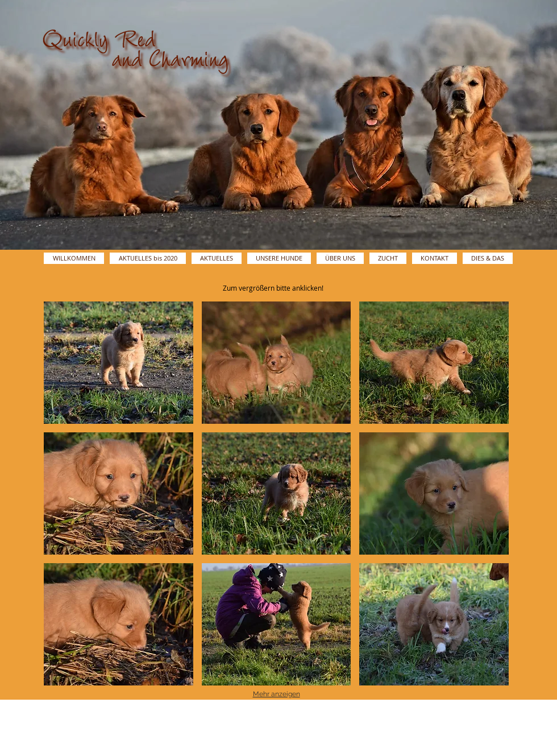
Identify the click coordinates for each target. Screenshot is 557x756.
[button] (119, 363)
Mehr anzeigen (277, 694)
